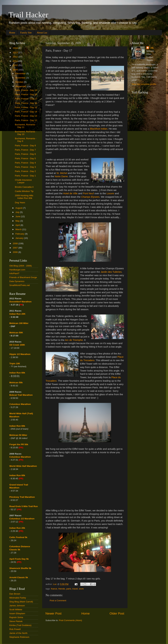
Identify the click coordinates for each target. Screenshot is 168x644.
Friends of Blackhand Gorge (23, 277)
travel (75, 589)
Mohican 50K (16, 333)
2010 (16, 65)
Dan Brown (15, 594)
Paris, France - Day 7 (25, 150)
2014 (16, 48)
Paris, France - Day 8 (25, 146)
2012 (16, 57)
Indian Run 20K (17, 314)
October (20, 82)
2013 (16, 52)
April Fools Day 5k (19, 559)
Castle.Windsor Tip (24, 191)
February (20, 234)
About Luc (42, 33)
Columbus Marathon (20, 404)
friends (62, 589)
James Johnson (17, 606)
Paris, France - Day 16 (26, 103)
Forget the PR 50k (19, 444)
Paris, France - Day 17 (26, 99)
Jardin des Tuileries (111, 272)
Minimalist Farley (18, 598)
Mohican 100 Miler (19, 323)
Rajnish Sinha (16, 617)
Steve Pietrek (16, 621)
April (18, 225)
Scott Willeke (16, 610)
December (21, 73)
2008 (16, 243)
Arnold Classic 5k (19, 577)
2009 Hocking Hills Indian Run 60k (24, 197)
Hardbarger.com (17, 270)
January (20, 238)
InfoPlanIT (14, 273)
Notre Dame (61, 176)
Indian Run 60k (17, 426)
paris (69, 589)
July (18, 212)
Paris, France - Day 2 (25, 171)
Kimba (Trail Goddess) (20, 625)
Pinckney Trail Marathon (22, 497)
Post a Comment (58, 601)
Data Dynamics (17, 281)
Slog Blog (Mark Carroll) (21, 602)
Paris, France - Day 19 (26, 90)
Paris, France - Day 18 (26, 94)
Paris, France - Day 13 (26, 116)
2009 (16, 70)
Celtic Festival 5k (18, 537)
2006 (16, 252)
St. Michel (62, 173)
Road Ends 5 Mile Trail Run (24, 506)
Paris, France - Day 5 (25, 158)
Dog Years (20, 203)
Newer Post (53, 613)
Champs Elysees (90, 197)
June (18, 216)
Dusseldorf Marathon (20, 302)
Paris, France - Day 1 (25, 176)
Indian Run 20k (17, 528)
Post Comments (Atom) (71, 620)
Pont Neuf (88, 193)
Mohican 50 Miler (18, 435)
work (81, 589)
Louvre (110, 193)
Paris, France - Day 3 (25, 167)
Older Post (117, 613)
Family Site (26, 33)
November (21, 78)
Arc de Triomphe (74, 340)
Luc (152, 48)
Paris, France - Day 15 (26, 107)
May (18, 221)
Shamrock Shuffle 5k (20, 568)
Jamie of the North (18, 633)
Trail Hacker (28, 15)
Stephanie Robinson (19, 637)
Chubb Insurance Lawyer (23, 181)
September (21, 86)
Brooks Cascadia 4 (24, 187)
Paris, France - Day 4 (25, 163)
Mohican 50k (16, 383)
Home (12, 33)
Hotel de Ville (70, 193)
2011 (16, 61)
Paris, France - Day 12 (26, 120)
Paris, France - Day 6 (25, 154)
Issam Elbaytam (17, 613)
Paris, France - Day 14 (26, 112)
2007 (16, 248)
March (19, 229)
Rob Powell (15, 629)
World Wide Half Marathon (23, 466)
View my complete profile (144, 84)
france (54, 589)
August (19, 208)
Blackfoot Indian (99, 129)
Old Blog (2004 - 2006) (21, 266)
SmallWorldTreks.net (20, 285)
